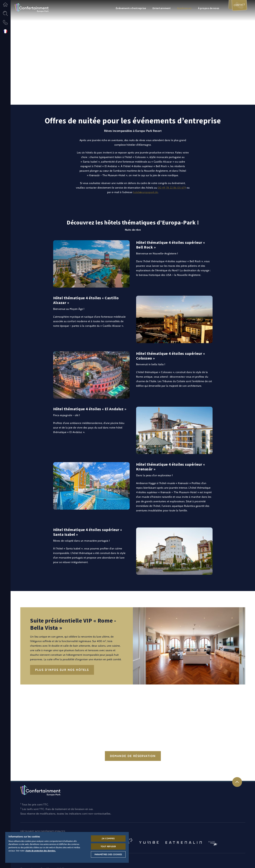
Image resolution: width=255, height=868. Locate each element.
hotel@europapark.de (145, 192)
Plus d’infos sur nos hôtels (62, 670)
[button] (5, 4)
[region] (67, 847)
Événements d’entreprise (131, 8)
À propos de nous (209, 8)
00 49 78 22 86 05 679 (172, 188)
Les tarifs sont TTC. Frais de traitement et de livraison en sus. (58, 809)
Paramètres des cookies (108, 854)
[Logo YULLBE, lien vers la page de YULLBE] (149, 842)
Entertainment (162, 8)
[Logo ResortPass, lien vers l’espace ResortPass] (213, 842)
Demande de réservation (133, 756)
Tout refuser (108, 846)
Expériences (184, 8)
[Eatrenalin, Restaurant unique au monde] (184, 842)
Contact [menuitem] (239, 5)
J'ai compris (108, 838)
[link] (237, 782)
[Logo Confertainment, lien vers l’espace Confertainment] (32, 7)
